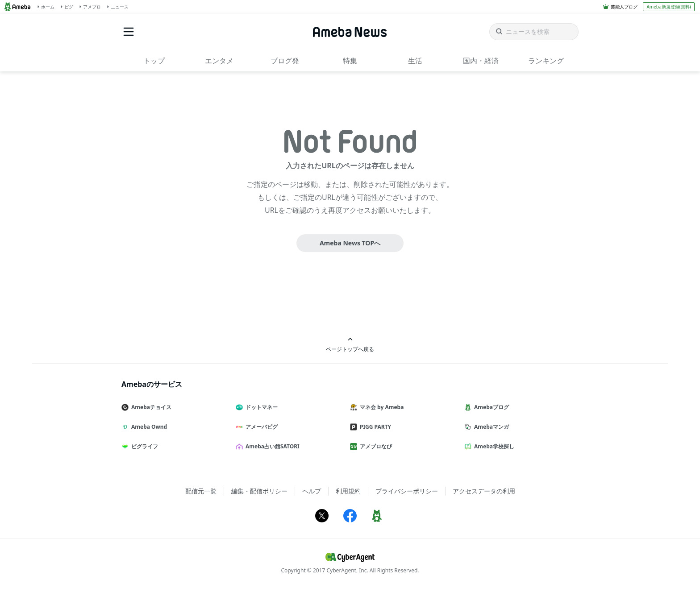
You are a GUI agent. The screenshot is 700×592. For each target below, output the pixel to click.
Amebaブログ (490, 407)
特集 (350, 61)
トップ (154, 61)
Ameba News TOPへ (350, 243)
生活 (415, 61)
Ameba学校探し (493, 446)
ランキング (546, 61)
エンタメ (219, 61)
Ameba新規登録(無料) (669, 7)
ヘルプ (312, 491)
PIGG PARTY (374, 427)
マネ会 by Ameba (380, 407)
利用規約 (348, 491)
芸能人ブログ (624, 7)
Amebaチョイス (150, 407)
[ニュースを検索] (534, 32)
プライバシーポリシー (407, 491)
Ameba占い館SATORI (271, 446)
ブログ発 (285, 61)
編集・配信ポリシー (259, 491)
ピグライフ (143, 446)
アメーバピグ (260, 427)
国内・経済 (481, 61)
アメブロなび (375, 446)
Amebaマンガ (490, 427)
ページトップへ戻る (350, 345)
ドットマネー (260, 407)
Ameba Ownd (148, 427)
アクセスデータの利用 (484, 491)
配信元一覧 (201, 491)
